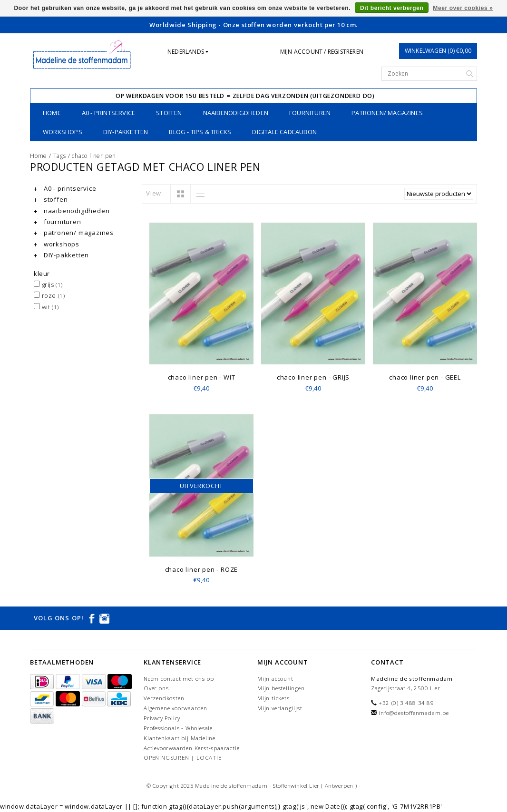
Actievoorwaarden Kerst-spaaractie (191, 748)
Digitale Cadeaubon (284, 132)
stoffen (169, 113)
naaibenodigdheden (236, 113)
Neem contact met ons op (179, 679)
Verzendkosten (164, 698)
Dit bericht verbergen (392, 8)
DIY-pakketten (126, 132)
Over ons (156, 688)
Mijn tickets (273, 698)
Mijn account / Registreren (322, 52)
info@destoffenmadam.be (414, 713)
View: (155, 193)
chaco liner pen (94, 156)
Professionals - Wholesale (178, 728)
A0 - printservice (108, 113)
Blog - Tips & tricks (200, 132)
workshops (63, 132)
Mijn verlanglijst (280, 708)
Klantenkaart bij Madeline (180, 738)
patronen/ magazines (387, 113)
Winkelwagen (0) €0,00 (438, 51)
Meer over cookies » (463, 8)
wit (46, 307)
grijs (48, 284)
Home (52, 113)
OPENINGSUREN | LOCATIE (183, 758)
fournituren (310, 113)
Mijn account (275, 679)
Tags (60, 156)
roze (49, 295)
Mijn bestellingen (281, 688)
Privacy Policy (162, 718)
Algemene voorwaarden (175, 708)
